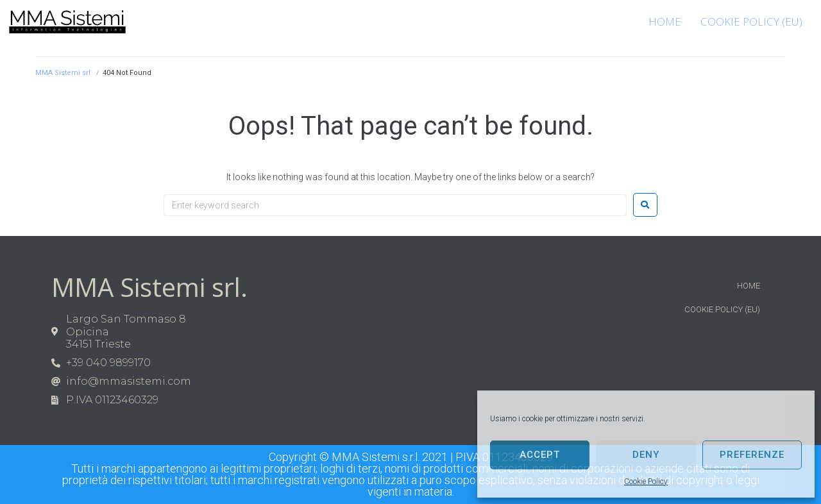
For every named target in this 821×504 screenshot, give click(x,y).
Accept (540, 455)
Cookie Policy (646, 482)
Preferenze (752, 455)
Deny (646, 455)
